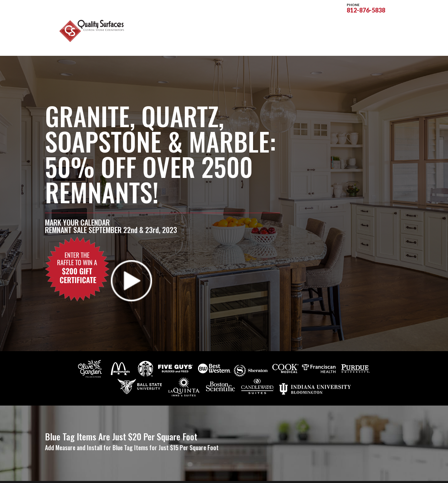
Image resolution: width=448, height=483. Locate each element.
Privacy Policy (201, 474)
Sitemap (169, 474)
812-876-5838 (366, 7)
